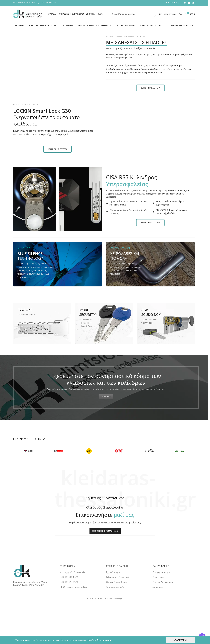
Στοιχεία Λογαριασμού (163, 582)
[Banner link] (57, 264)
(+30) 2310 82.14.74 (48, 3)
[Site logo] (27, 14)
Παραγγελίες (158, 577)
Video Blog (106, 396)
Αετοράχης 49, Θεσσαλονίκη (73, 572)
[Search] (132, 14)
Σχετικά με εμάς (113, 572)
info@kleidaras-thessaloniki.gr (73, 587)
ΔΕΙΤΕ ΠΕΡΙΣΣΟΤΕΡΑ (150, 88)
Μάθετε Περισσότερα (100, 640)
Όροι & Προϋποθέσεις (117, 582)
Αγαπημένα (158, 587)
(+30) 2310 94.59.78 (69, 582)
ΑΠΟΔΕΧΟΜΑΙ (180, 640)
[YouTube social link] (189, 3)
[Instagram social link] (185, 3)
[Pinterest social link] (193, 3)
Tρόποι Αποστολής (115, 587)
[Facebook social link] (182, 3)
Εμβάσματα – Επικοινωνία (118, 577)
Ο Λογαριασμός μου (162, 572)
